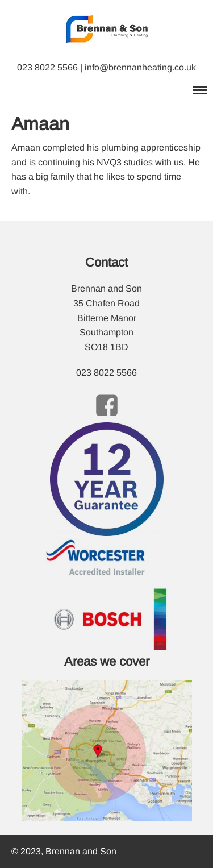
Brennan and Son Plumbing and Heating (82, 5)
